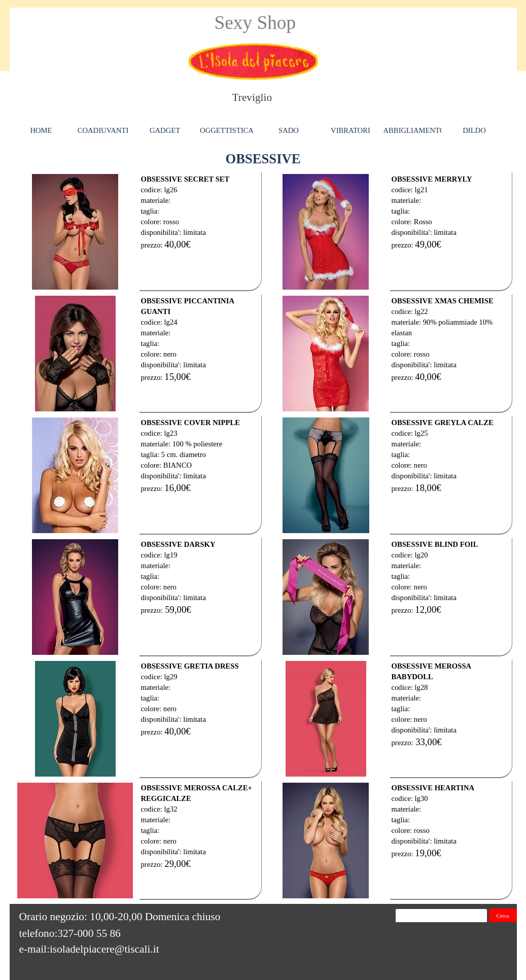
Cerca (503, 916)
